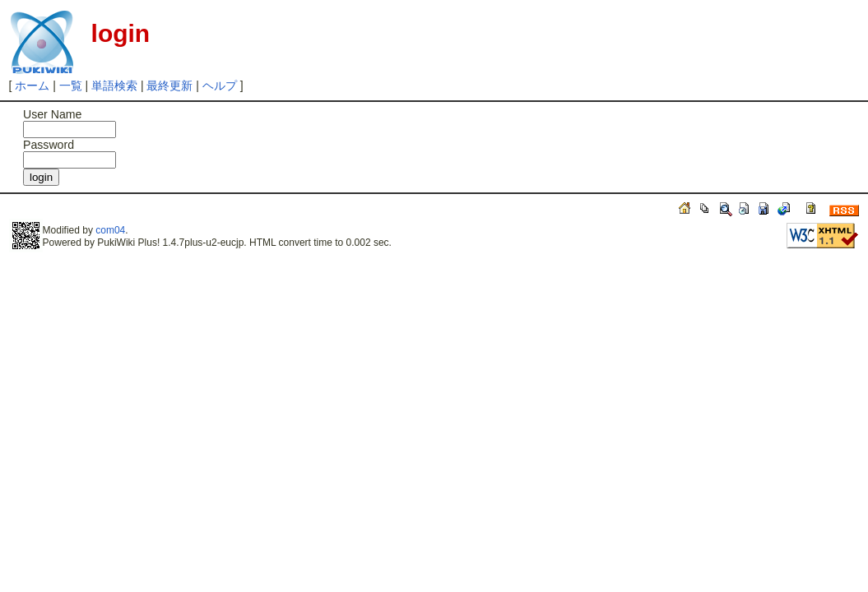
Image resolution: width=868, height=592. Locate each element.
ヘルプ (220, 86)
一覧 (71, 86)
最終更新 (169, 86)
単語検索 (114, 86)
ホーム (32, 86)
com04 (110, 230)
